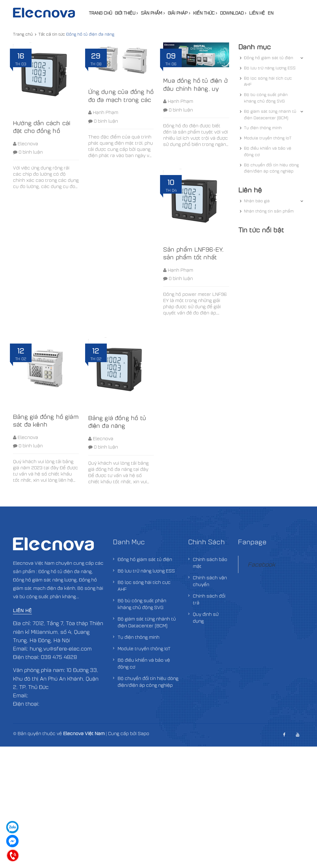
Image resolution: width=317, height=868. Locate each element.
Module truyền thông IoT (268, 138)
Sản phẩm (153, 13)
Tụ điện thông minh (263, 128)
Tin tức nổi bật (261, 230)
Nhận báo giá (257, 201)
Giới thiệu (126, 13)
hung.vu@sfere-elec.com (61, 649)
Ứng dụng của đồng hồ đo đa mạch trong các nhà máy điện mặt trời (121, 99)
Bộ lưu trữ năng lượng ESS (270, 68)
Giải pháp (179, 13)
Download (233, 13)
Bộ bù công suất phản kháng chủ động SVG (266, 98)
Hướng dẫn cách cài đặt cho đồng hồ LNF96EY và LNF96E (43, 131)
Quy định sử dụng (206, 617)
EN (271, 13)
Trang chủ (100, 13)
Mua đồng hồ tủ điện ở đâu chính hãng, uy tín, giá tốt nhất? (195, 88)
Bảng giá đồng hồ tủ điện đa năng (117, 422)
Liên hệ (257, 13)
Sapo (143, 733)
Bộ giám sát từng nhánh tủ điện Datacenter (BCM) (270, 114)
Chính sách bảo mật (210, 563)
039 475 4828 (59, 657)
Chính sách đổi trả (209, 599)
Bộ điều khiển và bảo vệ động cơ (268, 151)
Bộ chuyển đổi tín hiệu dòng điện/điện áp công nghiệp (271, 168)
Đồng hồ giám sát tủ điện (269, 58)
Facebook (261, 564)
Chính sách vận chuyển (210, 581)
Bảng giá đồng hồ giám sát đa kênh (46, 420)
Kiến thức (205, 13)
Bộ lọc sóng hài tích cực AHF (268, 81)
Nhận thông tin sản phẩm (269, 211)
